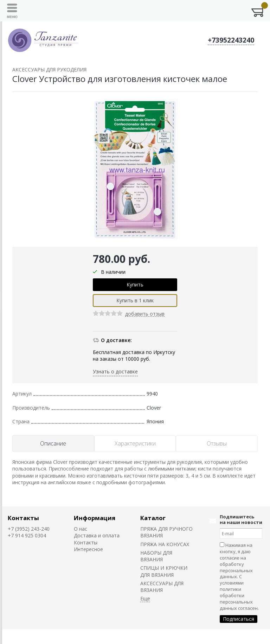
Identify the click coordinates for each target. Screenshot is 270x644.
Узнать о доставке (115, 371)
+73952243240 (231, 40)
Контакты (23, 518)
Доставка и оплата (97, 535)
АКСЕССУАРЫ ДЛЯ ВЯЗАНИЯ (162, 587)
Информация (95, 518)
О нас (81, 529)
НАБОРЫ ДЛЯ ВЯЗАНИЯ (156, 556)
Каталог (153, 518)
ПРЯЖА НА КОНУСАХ (165, 544)
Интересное (88, 549)
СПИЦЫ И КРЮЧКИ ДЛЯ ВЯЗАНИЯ (164, 571)
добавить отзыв (145, 314)
